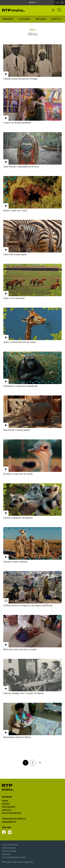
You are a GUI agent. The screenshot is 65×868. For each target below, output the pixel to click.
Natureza (41, 19)
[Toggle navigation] (54, 11)
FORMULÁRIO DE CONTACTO (14, 819)
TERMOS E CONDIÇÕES (9, 851)
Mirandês (8, 19)
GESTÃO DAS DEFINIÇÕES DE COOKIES (14, 858)
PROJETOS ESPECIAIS (11, 813)
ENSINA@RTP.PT (9, 822)
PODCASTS (7, 810)
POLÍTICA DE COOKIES (9, 848)
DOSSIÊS (6, 804)
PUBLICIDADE (6, 854)
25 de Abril (24, 19)
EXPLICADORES (9, 807)
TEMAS (5, 801)
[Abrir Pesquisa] (59, 10)
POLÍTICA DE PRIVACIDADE (10, 845)
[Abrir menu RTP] (32, 3)
